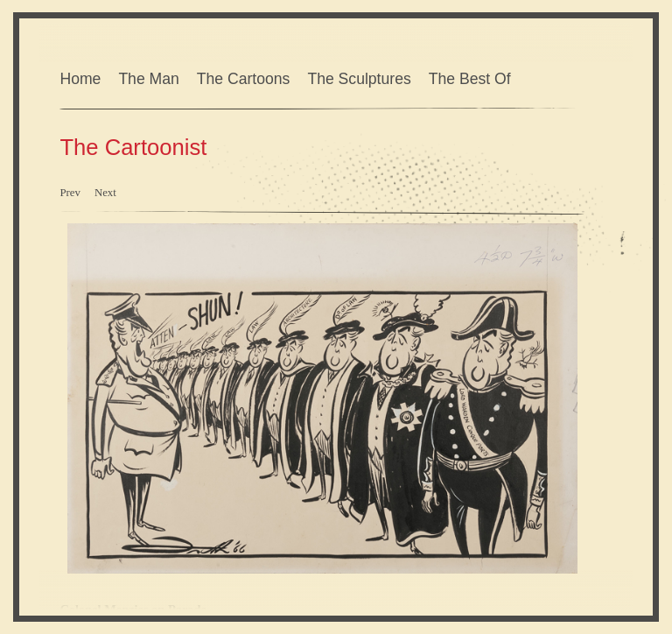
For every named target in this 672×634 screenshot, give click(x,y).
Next (105, 193)
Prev (70, 193)
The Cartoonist (133, 147)
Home (80, 79)
